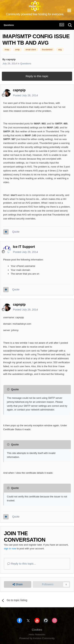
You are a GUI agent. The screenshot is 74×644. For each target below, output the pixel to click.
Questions (26, 64)
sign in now (10, 548)
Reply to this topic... (22, 564)
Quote (16, 232)
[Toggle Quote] (9, 389)
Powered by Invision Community (37, 638)
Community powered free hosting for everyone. (35, 14)
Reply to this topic (37, 76)
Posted (25, 95)
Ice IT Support (24, 247)
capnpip (11, 59)
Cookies (37, 630)
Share (18, 584)
